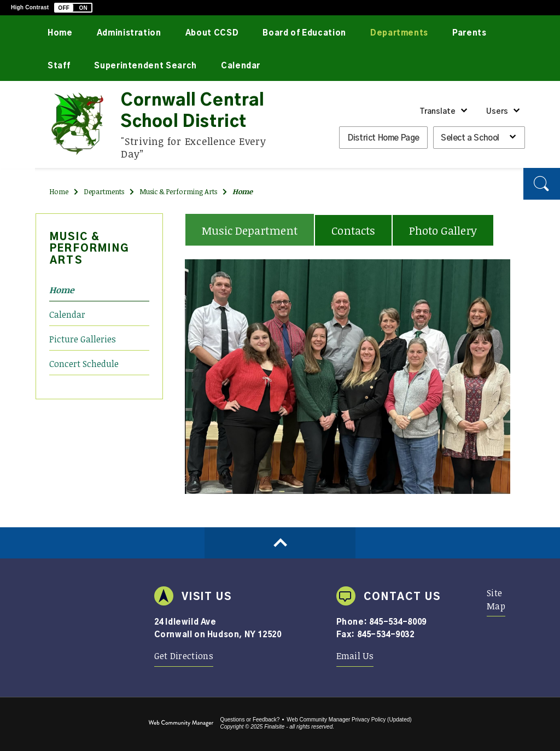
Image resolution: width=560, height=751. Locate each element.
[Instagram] (18, 206)
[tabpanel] (348, 377)
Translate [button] (437, 112)
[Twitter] (18, 167)
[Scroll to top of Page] (280, 543)
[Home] (60, 32)
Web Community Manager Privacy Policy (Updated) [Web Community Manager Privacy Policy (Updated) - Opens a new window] (349, 720)
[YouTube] (18, 186)
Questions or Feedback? (250, 720)
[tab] (250, 229)
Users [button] (497, 112)
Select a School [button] (470, 138)
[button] (73, 8)
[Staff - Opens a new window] (59, 65)
